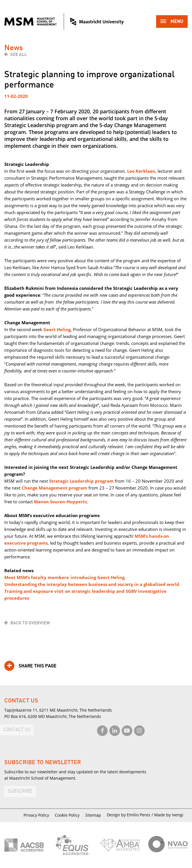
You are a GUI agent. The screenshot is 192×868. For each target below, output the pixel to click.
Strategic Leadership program (81, 481)
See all (19, 55)
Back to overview (30, 623)
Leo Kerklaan (141, 171)
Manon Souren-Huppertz (60, 502)
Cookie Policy (67, 815)
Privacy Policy (36, 815)
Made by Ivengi (169, 815)
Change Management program (54, 488)
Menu (172, 22)
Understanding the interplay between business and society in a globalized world (92, 584)
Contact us (17, 730)
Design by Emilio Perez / (130, 815)
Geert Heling (57, 329)
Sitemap (93, 815)
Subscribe (20, 791)
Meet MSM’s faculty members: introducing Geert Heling (64, 577)
